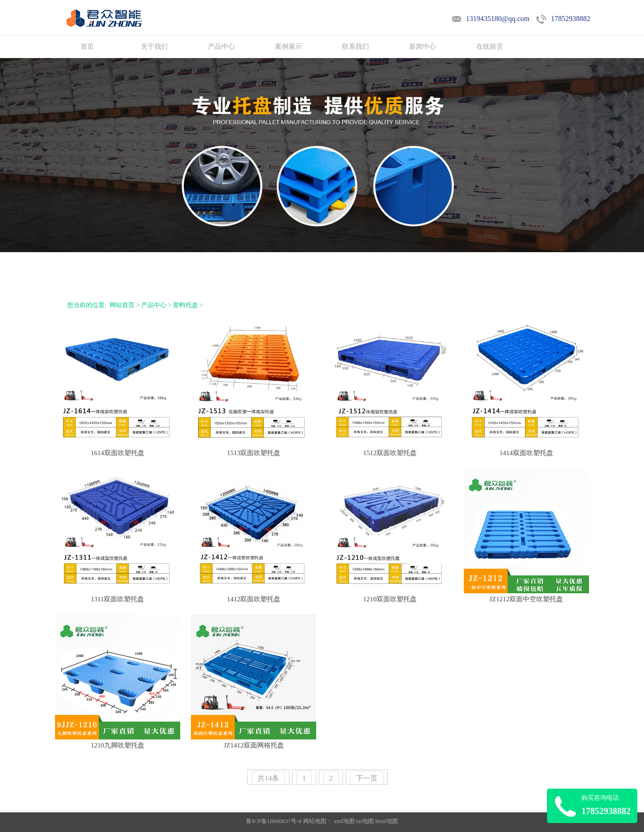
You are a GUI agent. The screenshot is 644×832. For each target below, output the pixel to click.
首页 (87, 46)
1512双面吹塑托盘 (390, 453)
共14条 (268, 778)
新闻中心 (423, 46)
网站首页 (122, 305)
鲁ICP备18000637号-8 (274, 821)
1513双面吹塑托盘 (254, 453)
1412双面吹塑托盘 (254, 599)
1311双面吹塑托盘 (117, 599)
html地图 (386, 821)
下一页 (367, 778)
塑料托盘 (186, 305)
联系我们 (356, 46)
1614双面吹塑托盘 (118, 453)
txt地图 (365, 821)
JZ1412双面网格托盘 (254, 745)
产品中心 (221, 46)
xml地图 (344, 821)
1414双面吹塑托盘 (526, 453)
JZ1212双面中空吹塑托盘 (526, 599)
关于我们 (154, 46)
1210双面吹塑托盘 (390, 599)
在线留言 (490, 46)
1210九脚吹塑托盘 (118, 745)
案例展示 (288, 46)
